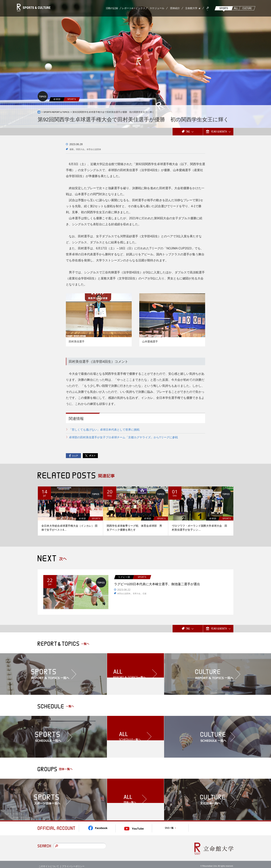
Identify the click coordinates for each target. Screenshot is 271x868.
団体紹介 (175, 8)
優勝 (72, 149)
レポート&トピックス (134, 8)
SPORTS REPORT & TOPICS (59, 112)
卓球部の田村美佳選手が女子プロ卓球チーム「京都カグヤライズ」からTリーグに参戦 (127, 437)
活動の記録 (112, 8)
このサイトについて (49, 862)
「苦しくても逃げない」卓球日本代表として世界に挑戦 (107, 430)
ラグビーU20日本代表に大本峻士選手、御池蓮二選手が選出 (170, 585)
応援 (149, 595)
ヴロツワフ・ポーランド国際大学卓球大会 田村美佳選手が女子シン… (199, 528)
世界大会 (140, 595)
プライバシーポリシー (73, 862)
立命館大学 (191, 8)
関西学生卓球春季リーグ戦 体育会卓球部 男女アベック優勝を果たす (134, 528)
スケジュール (157, 8)
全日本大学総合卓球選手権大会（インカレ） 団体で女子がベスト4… (69, 528)
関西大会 (82, 149)
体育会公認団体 (99, 149)
